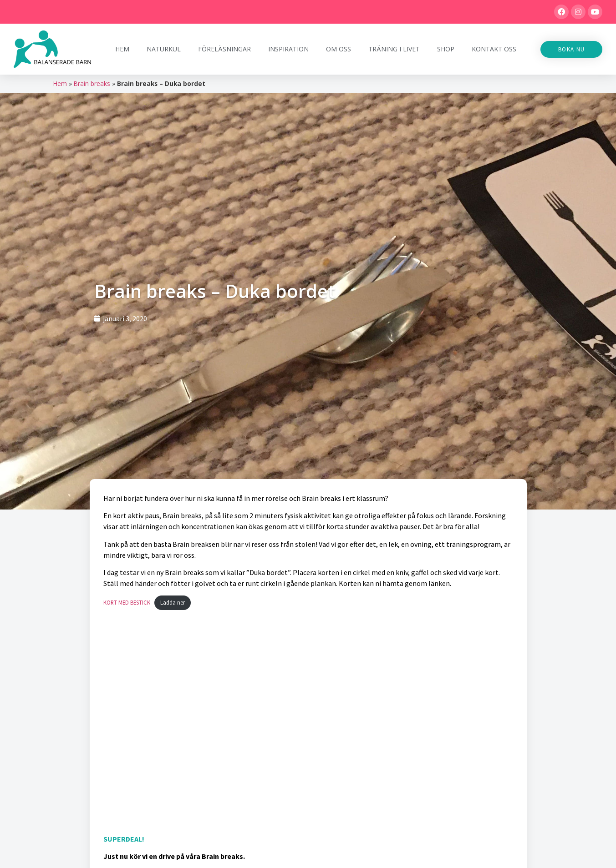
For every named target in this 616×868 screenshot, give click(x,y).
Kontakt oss (494, 49)
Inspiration (288, 49)
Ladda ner (173, 602)
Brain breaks (92, 83)
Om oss (339, 49)
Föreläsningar (224, 49)
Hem (122, 49)
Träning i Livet (394, 49)
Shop (446, 49)
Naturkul (164, 49)
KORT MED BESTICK (127, 602)
